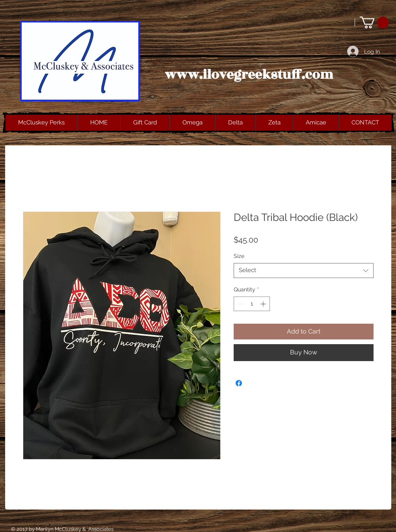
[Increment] (264, 304)
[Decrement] (240, 304)
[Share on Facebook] (239, 383)
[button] (374, 22)
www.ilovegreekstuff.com (249, 75)
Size (239, 256)
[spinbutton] (252, 304)
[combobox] (304, 271)
